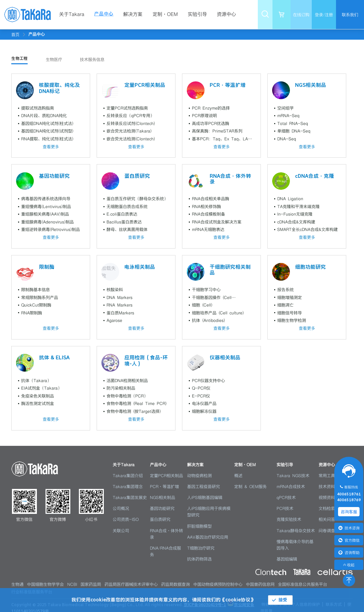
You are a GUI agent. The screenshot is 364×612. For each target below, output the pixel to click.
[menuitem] (74, 15)
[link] (37, 34)
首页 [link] (15, 35)
